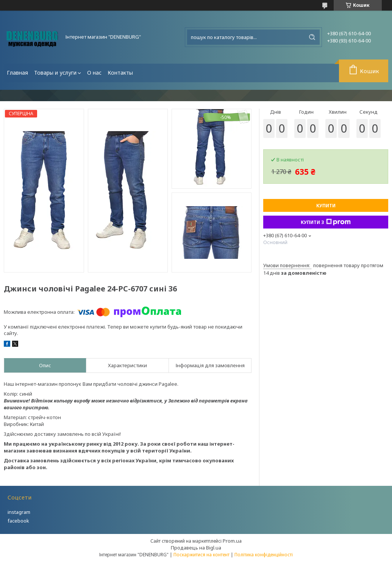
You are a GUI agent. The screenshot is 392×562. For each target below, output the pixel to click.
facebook (18, 521)
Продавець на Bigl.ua (196, 548)
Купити (326, 206)
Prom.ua (232, 541)
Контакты (120, 73)
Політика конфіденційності (264, 555)
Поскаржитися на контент (201, 555)
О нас (94, 73)
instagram (19, 512)
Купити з (326, 222)
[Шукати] (312, 37)
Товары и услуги (55, 73)
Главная (17, 73)
